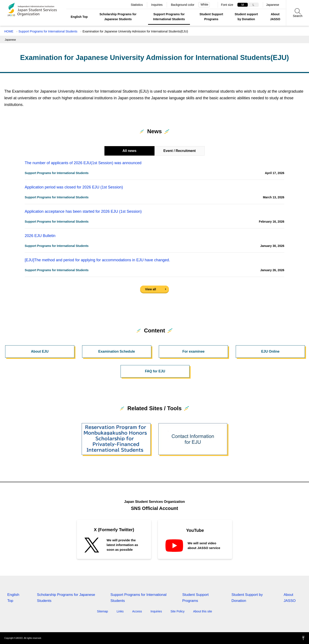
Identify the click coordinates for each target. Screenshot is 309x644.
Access (137, 611)
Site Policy (177, 611)
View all (151, 289)
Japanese (273, 5)
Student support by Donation (246, 17)
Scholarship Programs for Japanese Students (118, 17)
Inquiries (157, 5)
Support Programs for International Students (169, 17)
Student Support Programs (211, 17)
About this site (203, 611)
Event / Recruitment (179, 151)
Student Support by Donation (247, 598)
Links (120, 611)
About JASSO (275, 17)
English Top (79, 17)
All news (129, 151)
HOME (9, 31)
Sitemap (102, 611)
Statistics (137, 5)
